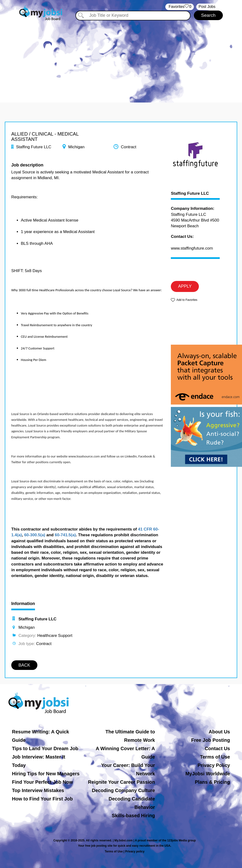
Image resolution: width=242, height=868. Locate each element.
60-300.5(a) (35, 535)
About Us (219, 732)
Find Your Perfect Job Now (42, 782)
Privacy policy (135, 851)
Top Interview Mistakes (38, 790)
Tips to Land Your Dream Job (45, 748)
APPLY (185, 286)
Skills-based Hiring (133, 816)
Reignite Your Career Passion (121, 782)
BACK (24, 665)
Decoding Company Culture (123, 790)
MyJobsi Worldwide (208, 774)
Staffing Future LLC (190, 194)
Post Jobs (207, 7)
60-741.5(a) (65, 535)
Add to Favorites (187, 300)
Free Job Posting (211, 740)
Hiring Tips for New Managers (46, 774)
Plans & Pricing (212, 782)
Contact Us (217, 748)
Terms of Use (215, 757)
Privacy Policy (214, 765)
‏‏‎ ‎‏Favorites (180, 7)
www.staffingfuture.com (192, 248)
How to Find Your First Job (42, 799)
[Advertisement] (121, 57)
